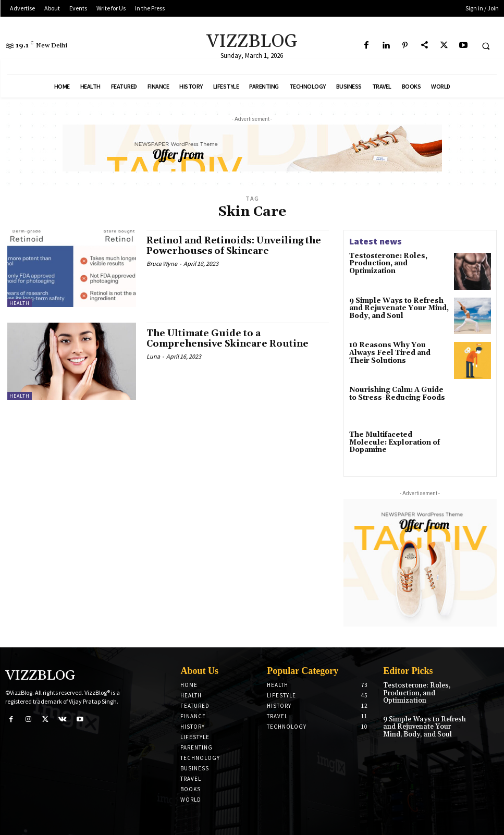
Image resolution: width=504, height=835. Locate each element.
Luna (153, 356)
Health (20, 303)
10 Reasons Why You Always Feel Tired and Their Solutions (397, 352)
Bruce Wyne (162, 263)
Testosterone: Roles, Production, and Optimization (384, 263)
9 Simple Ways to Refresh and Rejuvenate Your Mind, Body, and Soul (399, 308)
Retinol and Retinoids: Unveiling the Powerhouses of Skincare (230, 246)
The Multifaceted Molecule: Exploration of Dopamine (395, 438)
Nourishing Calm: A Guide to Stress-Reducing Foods (396, 394)
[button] (486, 46)
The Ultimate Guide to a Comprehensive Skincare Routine (231, 339)
